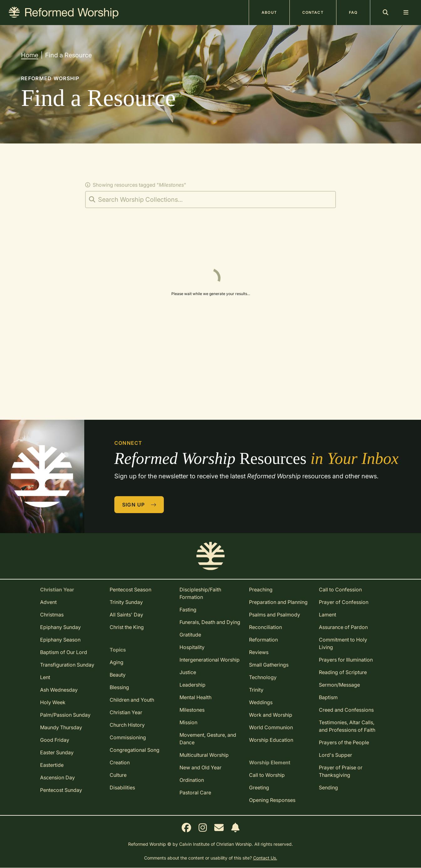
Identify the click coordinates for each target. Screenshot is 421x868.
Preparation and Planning (278, 602)
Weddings (261, 702)
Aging (117, 662)
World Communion (271, 727)
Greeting (259, 787)
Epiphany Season (60, 640)
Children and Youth (132, 700)
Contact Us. (265, 858)
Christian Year (126, 712)
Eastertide (52, 765)
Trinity (256, 690)
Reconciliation (265, 627)
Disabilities (122, 787)
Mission (188, 722)
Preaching (261, 590)
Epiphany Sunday (60, 627)
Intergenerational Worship (210, 660)
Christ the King (127, 627)
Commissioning (128, 737)
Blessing (119, 687)
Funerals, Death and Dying (210, 622)
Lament (327, 615)
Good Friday (55, 740)
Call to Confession (340, 590)
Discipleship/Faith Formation (200, 593)
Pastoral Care (195, 793)
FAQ (353, 12)
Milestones (192, 710)
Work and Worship (271, 715)
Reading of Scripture (343, 672)
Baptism (328, 697)
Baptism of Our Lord (64, 652)
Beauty (118, 675)
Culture (118, 775)
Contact (313, 12)
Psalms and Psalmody (275, 615)
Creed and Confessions (346, 710)
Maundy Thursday (61, 727)
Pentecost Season (130, 590)
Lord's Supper (335, 755)
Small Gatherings (269, 665)
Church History (127, 725)
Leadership (192, 685)
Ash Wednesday (59, 690)
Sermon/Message (339, 685)
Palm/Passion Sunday (65, 715)
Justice (188, 672)
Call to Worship (267, 775)
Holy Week (53, 702)
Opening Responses (272, 800)
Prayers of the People (344, 742)
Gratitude (190, 635)
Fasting (188, 610)
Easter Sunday (57, 752)
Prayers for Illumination (346, 660)
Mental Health (195, 697)
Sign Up (139, 505)
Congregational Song (135, 750)
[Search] (210, 200)
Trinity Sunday (126, 602)
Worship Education (271, 740)
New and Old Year (200, 767)
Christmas (52, 615)
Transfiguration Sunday (67, 665)
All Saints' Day (126, 615)
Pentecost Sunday (61, 790)
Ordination (192, 780)
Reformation (263, 640)
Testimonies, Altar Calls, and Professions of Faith (347, 726)
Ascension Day (57, 777)
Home (30, 55)
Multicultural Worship (204, 755)
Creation (120, 762)
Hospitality (192, 647)
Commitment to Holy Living (343, 643)
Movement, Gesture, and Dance (208, 739)
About (269, 12)
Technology (263, 677)
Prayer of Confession (344, 602)
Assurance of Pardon (343, 627)
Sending (328, 787)
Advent (48, 602)
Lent (45, 677)
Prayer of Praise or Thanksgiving (341, 771)
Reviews (259, 652)
